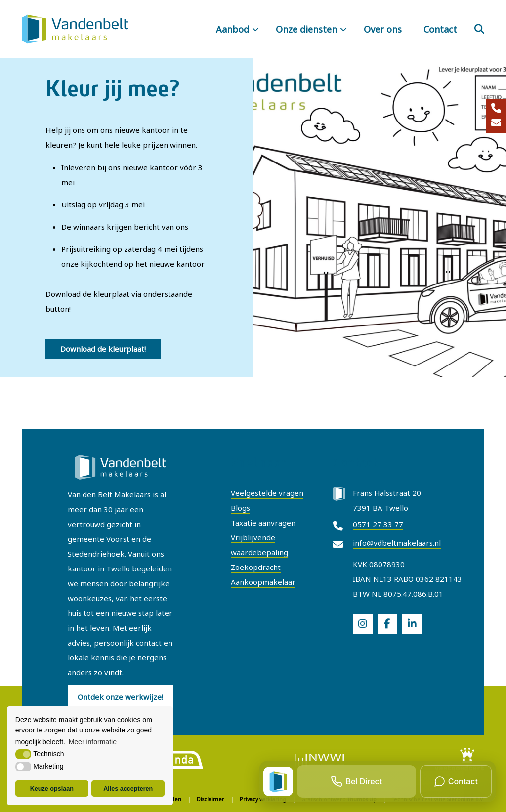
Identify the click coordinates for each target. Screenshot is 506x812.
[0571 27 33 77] (496, 109)
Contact (440, 29)
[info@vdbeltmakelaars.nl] (496, 123)
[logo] (178, 759)
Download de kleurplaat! (103, 349)
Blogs (240, 508)
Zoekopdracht (256, 567)
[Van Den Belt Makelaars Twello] (75, 29)
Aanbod (232, 29)
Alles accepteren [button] (128, 789)
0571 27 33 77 (378, 524)
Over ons (383, 29)
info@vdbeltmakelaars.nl (397, 543)
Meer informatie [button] (93, 742)
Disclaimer (211, 799)
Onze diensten (306, 29)
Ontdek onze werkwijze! (120, 697)
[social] (363, 624)
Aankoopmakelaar (263, 582)
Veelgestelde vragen (267, 493)
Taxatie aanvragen (263, 523)
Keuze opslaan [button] (52, 789)
